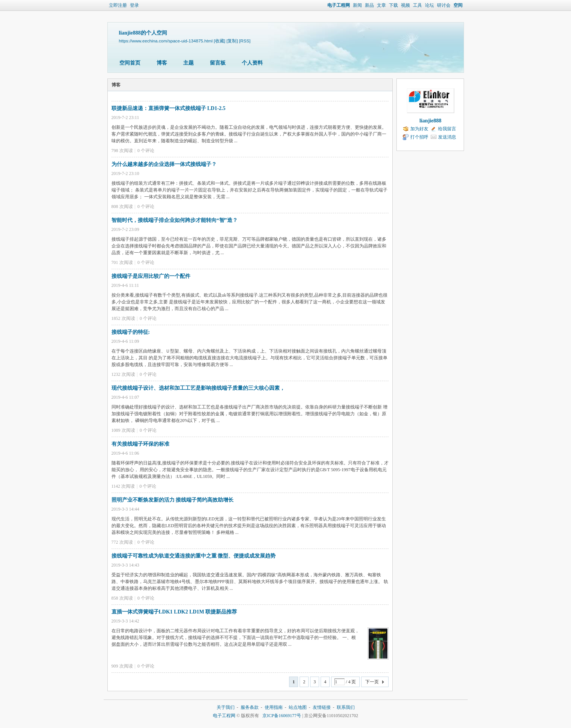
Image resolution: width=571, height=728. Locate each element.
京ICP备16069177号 (282, 716)
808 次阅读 (122, 206)
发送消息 (447, 137)
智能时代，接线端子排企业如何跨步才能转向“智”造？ (175, 220)
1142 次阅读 (123, 486)
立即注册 (118, 5)
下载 (393, 5)
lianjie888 (430, 121)
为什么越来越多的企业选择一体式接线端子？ (164, 164)
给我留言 (447, 129)
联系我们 (346, 707)
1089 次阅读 (123, 430)
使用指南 (274, 707)
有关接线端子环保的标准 (140, 444)
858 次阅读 (122, 598)
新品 (369, 5)
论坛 (429, 5)
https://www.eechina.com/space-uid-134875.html (166, 41)
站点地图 (298, 707)
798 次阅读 (122, 151)
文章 (381, 5)
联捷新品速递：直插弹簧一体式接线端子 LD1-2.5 (169, 108)
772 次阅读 (122, 542)
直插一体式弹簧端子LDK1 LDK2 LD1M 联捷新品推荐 (174, 612)
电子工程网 (339, 5)
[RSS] (245, 41)
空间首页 (130, 63)
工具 (417, 5)
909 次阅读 (122, 666)
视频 (405, 5)
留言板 (218, 63)
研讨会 (444, 5)
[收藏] (219, 41)
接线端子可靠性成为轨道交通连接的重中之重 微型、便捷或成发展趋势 (194, 556)
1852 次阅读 (123, 318)
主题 (188, 63)
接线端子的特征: (131, 332)
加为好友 (419, 129)
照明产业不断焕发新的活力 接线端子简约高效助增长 (173, 500)
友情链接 (322, 707)
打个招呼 (419, 137)
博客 (162, 63)
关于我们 (226, 707)
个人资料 (252, 63)
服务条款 (250, 707)
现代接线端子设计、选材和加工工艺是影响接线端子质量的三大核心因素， (198, 388)
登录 (134, 5)
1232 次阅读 (123, 374)
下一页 (372, 682)
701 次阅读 (122, 262)
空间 (458, 5)
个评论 (146, 151)
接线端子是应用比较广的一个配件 (151, 276)
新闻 (357, 5)
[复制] (232, 41)
